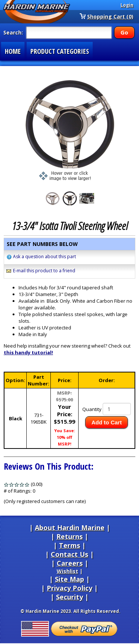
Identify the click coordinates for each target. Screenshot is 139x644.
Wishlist (67, 571)
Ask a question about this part (44, 257)
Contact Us (69, 554)
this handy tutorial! (28, 352)
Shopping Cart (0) (110, 16)
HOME (13, 51)
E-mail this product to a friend (44, 271)
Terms (69, 545)
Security (69, 597)
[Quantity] (117, 409)
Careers (70, 563)
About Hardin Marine (70, 528)
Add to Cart (107, 422)
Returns (69, 536)
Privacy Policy (69, 588)
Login (127, 5)
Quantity (92, 409)
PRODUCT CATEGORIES (60, 51)
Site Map (69, 579)
